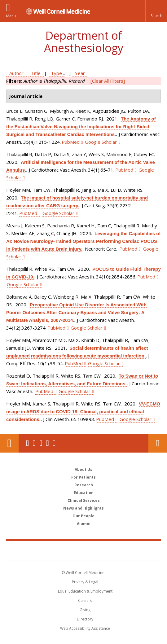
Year (80, 73)
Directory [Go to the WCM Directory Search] (85, 619)
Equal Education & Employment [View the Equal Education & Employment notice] (85, 591)
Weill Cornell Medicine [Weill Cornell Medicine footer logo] (84, 550)
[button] (156, 11)
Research (84, 485)
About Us (83, 469)
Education (84, 493)
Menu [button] (11, 16)
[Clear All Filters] (108, 81)
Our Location (9, 443)
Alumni (84, 524)
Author (16, 73)
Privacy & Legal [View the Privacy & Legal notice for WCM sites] (85, 582)
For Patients (83, 477)
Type (56, 73)
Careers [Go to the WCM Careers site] (85, 600)
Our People (83, 516)
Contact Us (158, 443)
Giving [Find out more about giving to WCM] (85, 610)
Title (36, 73)
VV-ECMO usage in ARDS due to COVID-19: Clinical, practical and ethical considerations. (83, 412)
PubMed (71, 142)
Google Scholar (101, 142)
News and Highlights (83, 508)
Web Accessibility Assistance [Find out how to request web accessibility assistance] (85, 628)
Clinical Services (84, 500)
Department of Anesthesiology (84, 42)
